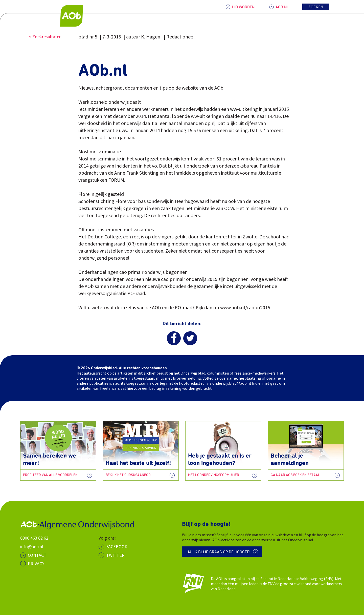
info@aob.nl (32, 547)
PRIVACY (36, 563)
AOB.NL (282, 7)
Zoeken (316, 7)
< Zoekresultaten (45, 37)
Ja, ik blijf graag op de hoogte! (219, 552)
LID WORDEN (243, 7)
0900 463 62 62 (34, 538)
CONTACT (37, 555)
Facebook (117, 547)
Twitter (115, 555)
